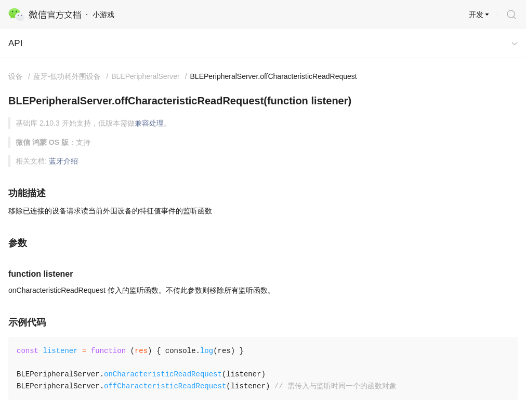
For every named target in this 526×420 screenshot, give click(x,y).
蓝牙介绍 (63, 161)
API (15, 43)
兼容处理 (149, 123)
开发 (476, 15)
